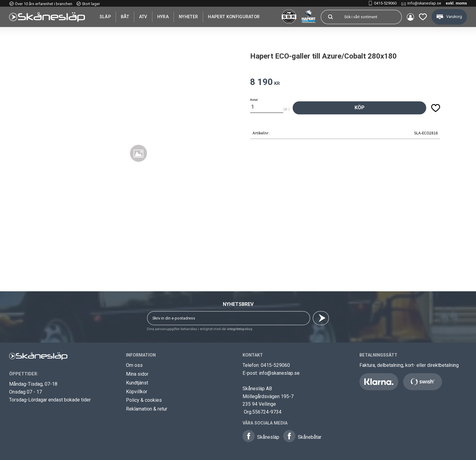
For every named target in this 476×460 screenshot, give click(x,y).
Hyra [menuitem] (163, 17)
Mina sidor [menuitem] (410, 17)
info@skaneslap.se (424, 3)
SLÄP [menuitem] (105, 17)
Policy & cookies (144, 400)
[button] (423, 17)
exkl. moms (456, 3)
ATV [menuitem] (143, 17)
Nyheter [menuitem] (188, 17)
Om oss (134, 365)
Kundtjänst (137, 383)
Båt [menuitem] (125, 17)
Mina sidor (137, 374)
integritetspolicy (240, 329)
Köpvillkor (137, 392)
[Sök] (330, 17)
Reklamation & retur (147, 409)
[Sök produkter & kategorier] (370, 17)
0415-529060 (385, 3)
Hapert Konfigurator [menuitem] (234, 17)
